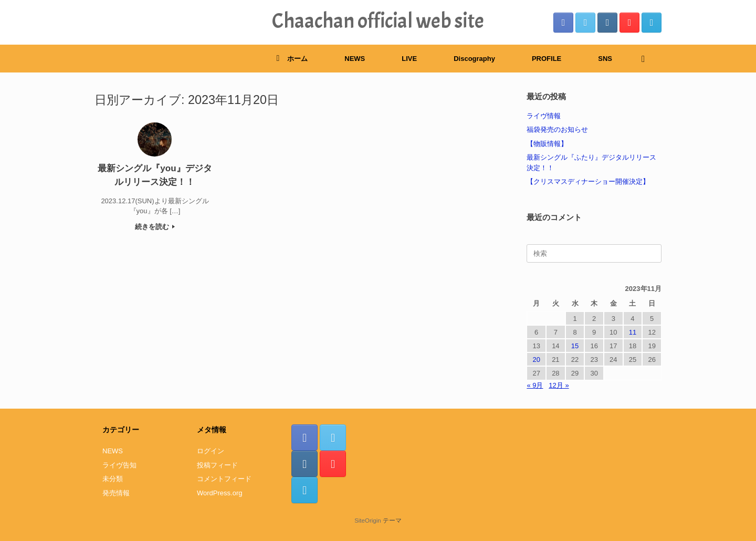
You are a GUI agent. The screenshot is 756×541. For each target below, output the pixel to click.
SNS (605, 59)
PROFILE (547, 59)
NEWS (355, 59)
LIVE (409, 59)
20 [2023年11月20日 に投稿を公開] (536, 360)
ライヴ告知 (119, 465)
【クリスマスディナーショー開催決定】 (588, 181)
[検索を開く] (646, 59)
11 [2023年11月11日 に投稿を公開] (633, 332)
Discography (474, 59)
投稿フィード (217, 465)
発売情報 (116, 493)
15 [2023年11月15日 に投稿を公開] (575, 346)
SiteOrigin (368, 521)
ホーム (292, 59)
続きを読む (155, 227)
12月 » (559, 385)
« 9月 (535, 385)
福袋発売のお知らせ (557, 129)
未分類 (113, 479)
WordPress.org (219, 493)
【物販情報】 (547, 144)
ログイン (211, 451)
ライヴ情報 (544, 116)
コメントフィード (224, 479)
